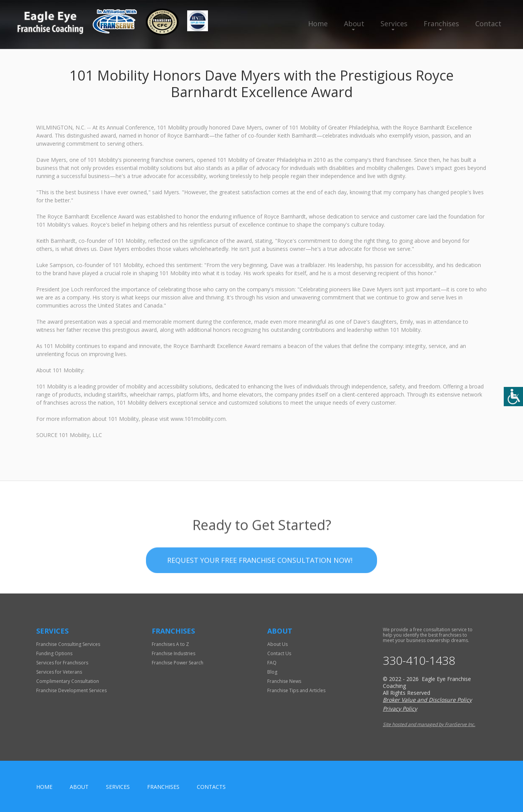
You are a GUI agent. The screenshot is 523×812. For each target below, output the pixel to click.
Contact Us (279, 653)
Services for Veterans (59, 672)
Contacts (211, 787)
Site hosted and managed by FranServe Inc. (429, 724)
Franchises (441, 24)
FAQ (272, 663)
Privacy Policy (400, 709)
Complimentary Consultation (68, 681)
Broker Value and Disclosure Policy (427, 700)
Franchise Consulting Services (68, 644)
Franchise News (284, 681)
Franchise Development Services (71, 690)
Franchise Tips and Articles (296, 690)
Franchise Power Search (178, 663)
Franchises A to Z (170, 644)
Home (318, 24)
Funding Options (54, 653)
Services (394, 24)
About (354, 24)
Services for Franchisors (62, 663)
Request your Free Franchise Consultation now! (260, 581)
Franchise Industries (173, 653)
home (44, 787)
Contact (488, 24)
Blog (272, 672)
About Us (277, 644)
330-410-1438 (419, 661)
